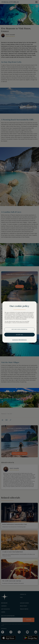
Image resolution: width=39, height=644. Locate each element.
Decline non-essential (19, 329)
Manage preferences (20, 340)
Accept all (20, 335)
